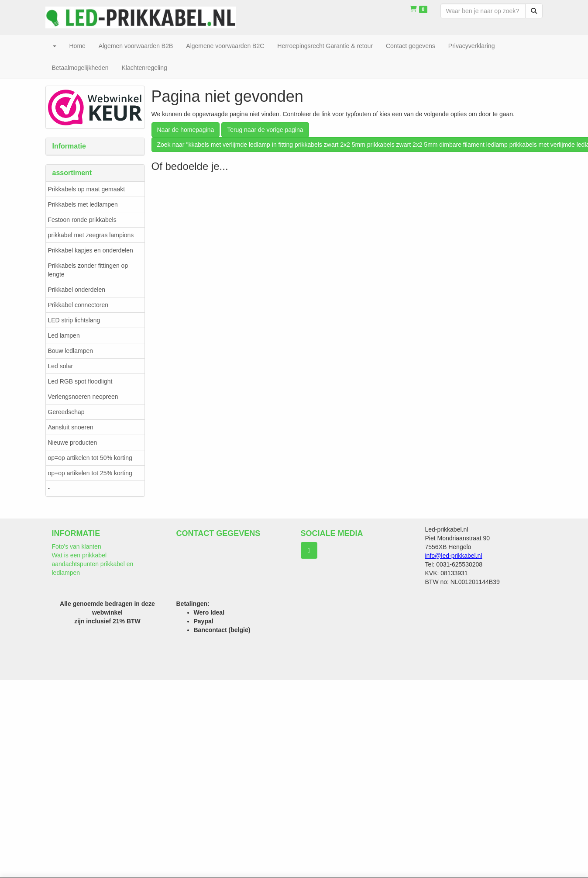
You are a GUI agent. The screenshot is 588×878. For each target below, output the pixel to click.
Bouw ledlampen (71, 351)
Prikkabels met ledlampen (83, 204)
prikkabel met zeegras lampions (91, 235)
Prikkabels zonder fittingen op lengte (88, 270)
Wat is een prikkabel (79, 555)
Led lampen (64, 335)
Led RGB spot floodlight (80, 381)
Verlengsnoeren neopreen (83, 397)
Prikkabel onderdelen (77, 290)
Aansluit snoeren (71, 427)
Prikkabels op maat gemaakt (87, 189)
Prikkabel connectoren (78, 305)
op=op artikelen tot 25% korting (90, 473)
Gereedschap (66, 412)
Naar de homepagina (186, 130)
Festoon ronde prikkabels (82, 220)
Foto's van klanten (77, 546)
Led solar (61, 366)
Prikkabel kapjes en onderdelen (91, 250)
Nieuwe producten (73, 442)
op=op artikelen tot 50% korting (90, 458)
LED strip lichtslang (74, 320)
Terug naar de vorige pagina (265, 130)
